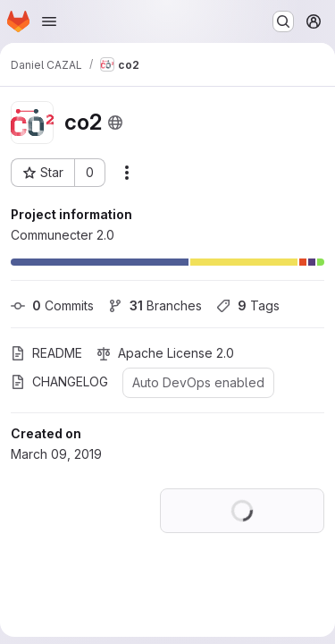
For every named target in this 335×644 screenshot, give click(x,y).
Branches (155, 305)
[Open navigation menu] (49, 21)
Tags (248, 305)
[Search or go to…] (283, 21)
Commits (52, 305)
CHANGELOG (59, 381)
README (46, 353)
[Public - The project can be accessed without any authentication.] (115, 123)
